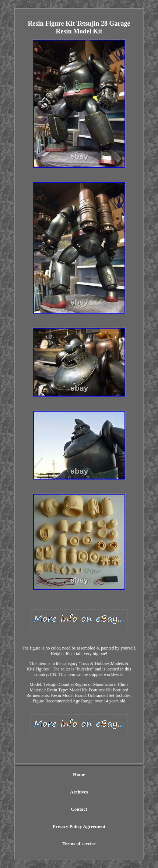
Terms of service (79, 844)
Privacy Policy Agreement (79, 826)
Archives (79, 792)
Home (79, 775)
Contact (79, 809)
